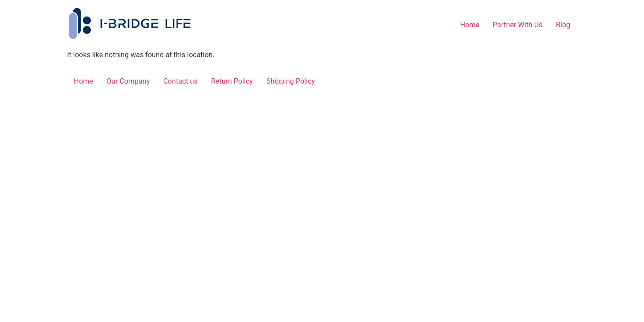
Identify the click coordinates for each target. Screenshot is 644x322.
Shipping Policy (290, 81)
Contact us (180, 81)
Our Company (128, 81)
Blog (563, 25)
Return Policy (232, 81)
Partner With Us (518, 25)
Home (470, 25)
